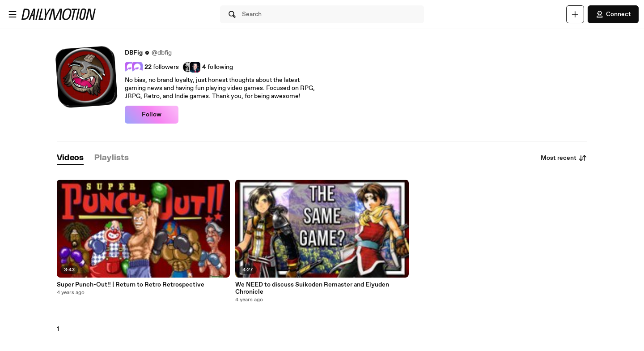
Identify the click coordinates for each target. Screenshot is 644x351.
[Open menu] (13, 14)
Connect (613, 14)
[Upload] (575, 14)
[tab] (70, 158)
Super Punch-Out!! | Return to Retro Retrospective (131, 285)
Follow (152, 115)
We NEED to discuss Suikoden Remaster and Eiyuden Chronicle (312, 288)
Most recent (564, 158)
